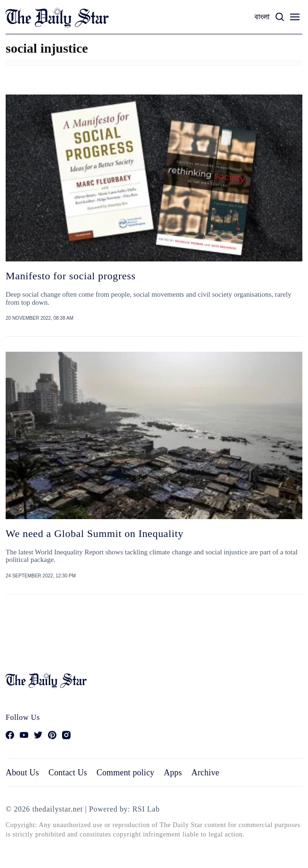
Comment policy (125, 773)
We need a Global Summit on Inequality (95, 533)
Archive (205, 773)
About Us (22, 773)
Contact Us (68, 773)
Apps (173, 773)
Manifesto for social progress (71, 276)
